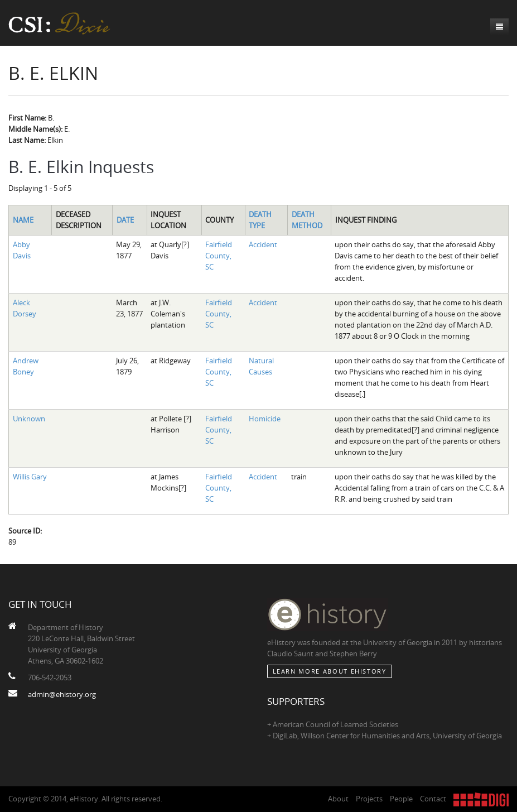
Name (23, 220)
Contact (433, 799)
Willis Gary (30, 477)
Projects (369, 799)
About (338, 799)
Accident (263, 244)
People (401, 799)
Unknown (29, 419)
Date (125, 220)
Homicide (265, 419)
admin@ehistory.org (62, 694)
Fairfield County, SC (219, 256)
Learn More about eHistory (330, 671)
